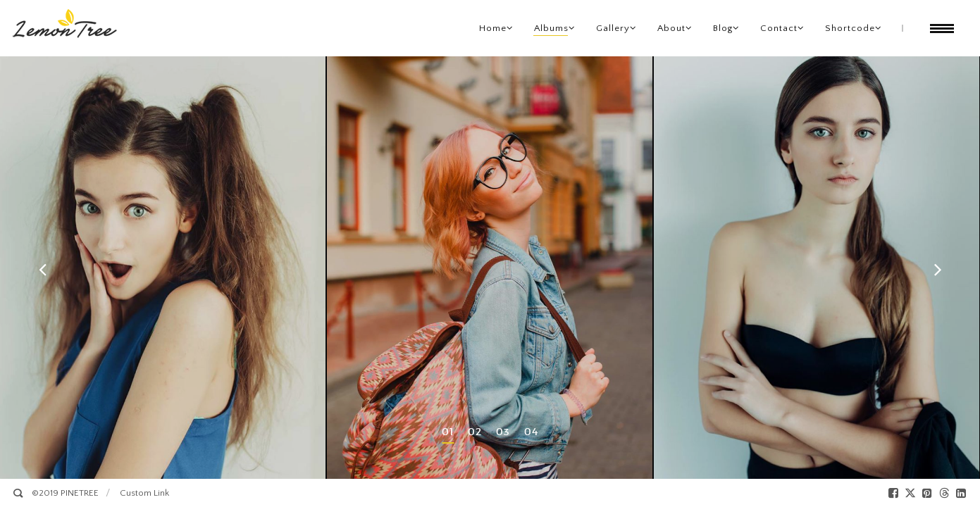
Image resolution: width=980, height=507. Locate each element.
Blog (723, 28)
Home (493, 28)
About (671, 28)
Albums (551, 28)
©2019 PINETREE (65, 493)
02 (475, 432)
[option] (163, 268)
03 (503, 432)
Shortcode (850, 28)
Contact (779, 28)
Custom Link (144, 493)
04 (531, 432)
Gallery (613, 28)
